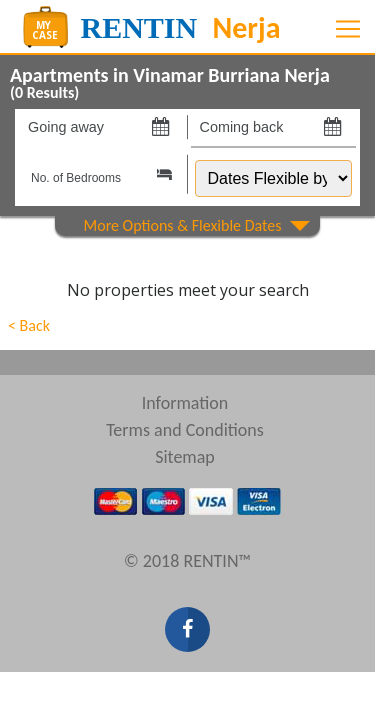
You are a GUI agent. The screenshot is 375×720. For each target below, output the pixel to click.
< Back (29, 325)
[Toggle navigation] (348, 29)
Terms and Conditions (185, 430)
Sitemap (185, 457)
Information (185, 403)
